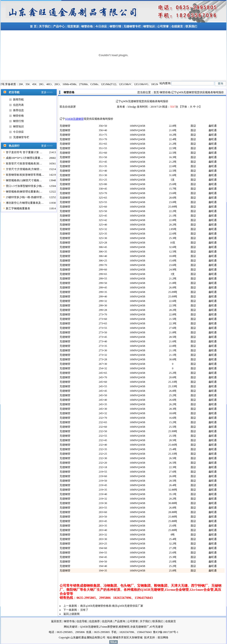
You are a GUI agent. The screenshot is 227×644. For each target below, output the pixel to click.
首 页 (33, 26)
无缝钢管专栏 (132, 26)
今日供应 (101, 26)
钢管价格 (87, 26)
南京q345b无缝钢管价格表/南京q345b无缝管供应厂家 (112, 606)
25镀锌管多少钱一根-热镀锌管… (25, 197)
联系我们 (191, 26)
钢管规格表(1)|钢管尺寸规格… (24, 180)
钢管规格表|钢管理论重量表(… (24, 192)
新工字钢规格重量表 (18, 208)
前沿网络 (163, 637)
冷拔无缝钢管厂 (140, 627)
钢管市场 (69, 621)
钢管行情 (115, 26)
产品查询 (120, 621)
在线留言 (177, 26)
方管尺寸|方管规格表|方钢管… (24, 169)
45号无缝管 (156, 627)
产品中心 (59, 26)
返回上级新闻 (71, 614)
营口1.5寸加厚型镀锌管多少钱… (25, 186)
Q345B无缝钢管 (74, 119)
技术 (147, 637)
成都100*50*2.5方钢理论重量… (24, 158)
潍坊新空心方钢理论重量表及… (25, 203)
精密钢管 (124, 627)
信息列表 (18, 105)
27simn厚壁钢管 (109, 627)
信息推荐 (94, 621)
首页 (156, 92)
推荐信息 (18, 110)
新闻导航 (18, 100)
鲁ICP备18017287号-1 (166, 632)
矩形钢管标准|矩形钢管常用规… (25, 175)
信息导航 (82, 621)
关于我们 (45, 26)
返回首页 (56, 621)
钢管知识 (149, 26)
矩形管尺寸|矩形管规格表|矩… (24, 164)
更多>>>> (47, 92)
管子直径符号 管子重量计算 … (24, 152)
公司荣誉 (163, 26)
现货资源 (73, 26)
